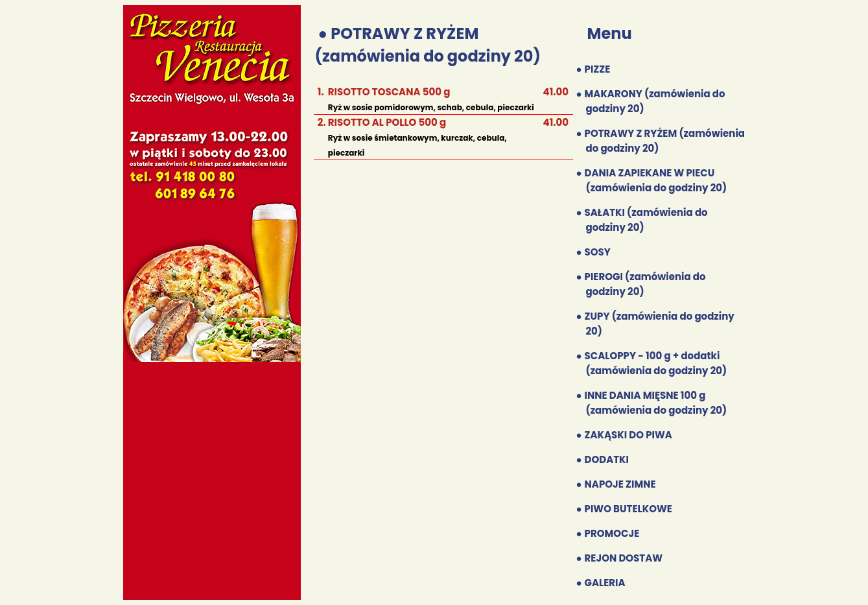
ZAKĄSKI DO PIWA (628, 435)
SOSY (598, 252)
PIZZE (598, 69)
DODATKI (607, 459)
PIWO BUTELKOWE (628, 509)
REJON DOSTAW (624, 558)
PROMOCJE (612, 533)
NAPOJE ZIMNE (620, 484)
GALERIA (605, 583)
